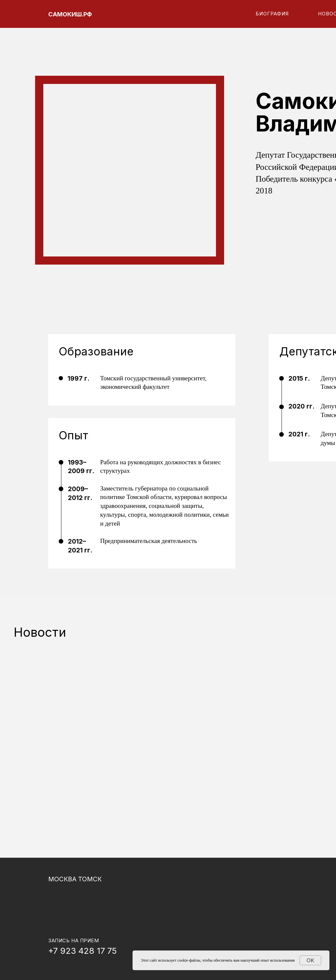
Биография (272, 14)
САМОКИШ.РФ (70, 14)
